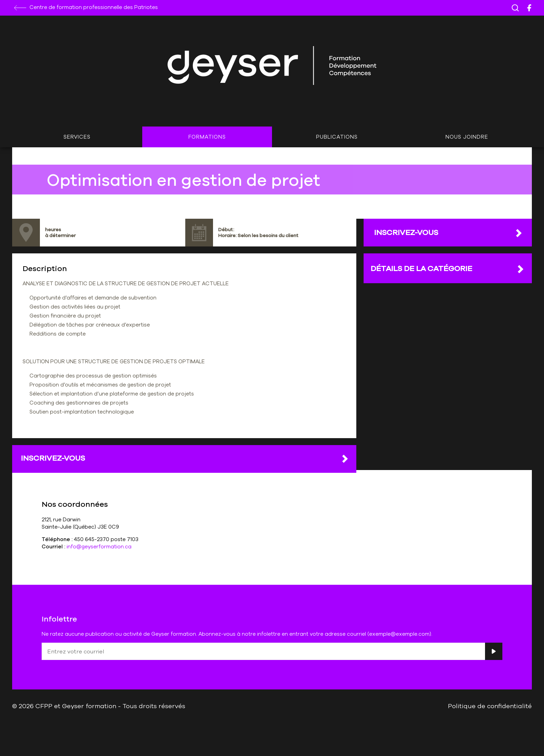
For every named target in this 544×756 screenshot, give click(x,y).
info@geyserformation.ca (99, 546)
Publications (337, 137)
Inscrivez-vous (185, 458)
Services (77, 137)
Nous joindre (467, 137)
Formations (207, 137)
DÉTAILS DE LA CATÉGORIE (448, 269)
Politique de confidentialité (490, 706)
